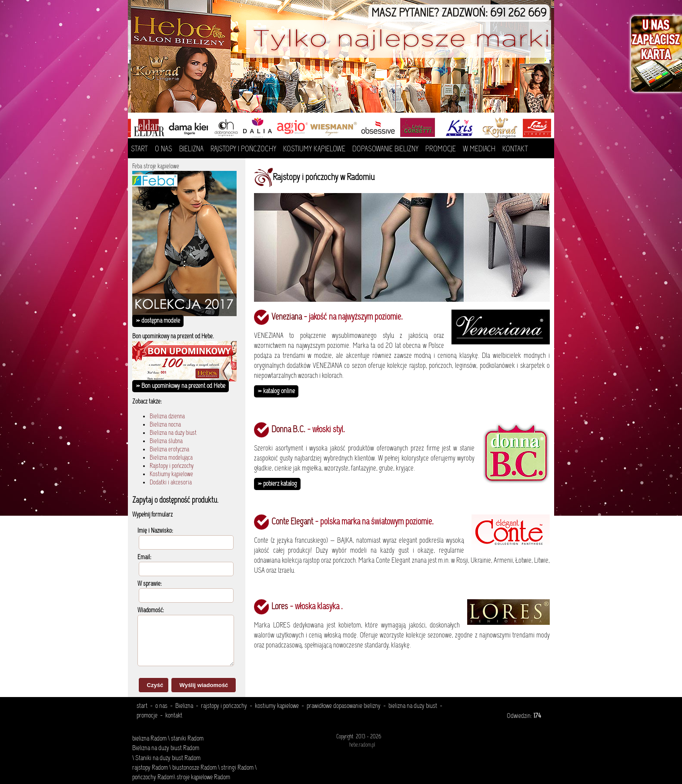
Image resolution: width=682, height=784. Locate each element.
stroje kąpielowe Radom (203, 777)
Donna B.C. (288, 430)
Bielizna (184, 706)
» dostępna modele (158, 321)
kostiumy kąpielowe (277, 706)
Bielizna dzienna (167, 417)
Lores (280, 607)
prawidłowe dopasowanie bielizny (344, 706)
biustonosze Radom (194, 768)
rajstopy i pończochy (224, 706)
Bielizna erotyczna (169, 450)
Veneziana (287, 317)
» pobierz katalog (277, 484)
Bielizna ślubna (166, 442)
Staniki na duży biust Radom (167, 758)
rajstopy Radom (150, 768)
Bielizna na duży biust (173, 433)
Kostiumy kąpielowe (171, 475)
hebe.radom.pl (362, 745)
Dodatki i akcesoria (171, 483)
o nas (161, 706)
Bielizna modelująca (171, 458)
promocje (147, 716)
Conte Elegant (292, 522)
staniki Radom (187, 739)
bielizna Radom (149, 739)
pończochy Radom (153, 777)
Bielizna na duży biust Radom (166, 748)
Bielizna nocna (165, 425)
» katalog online (276, 391)
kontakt (174, 716)
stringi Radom (237, 768)
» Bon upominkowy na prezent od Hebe (181, 386)
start (142, 706)
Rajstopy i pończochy (172, 466)
